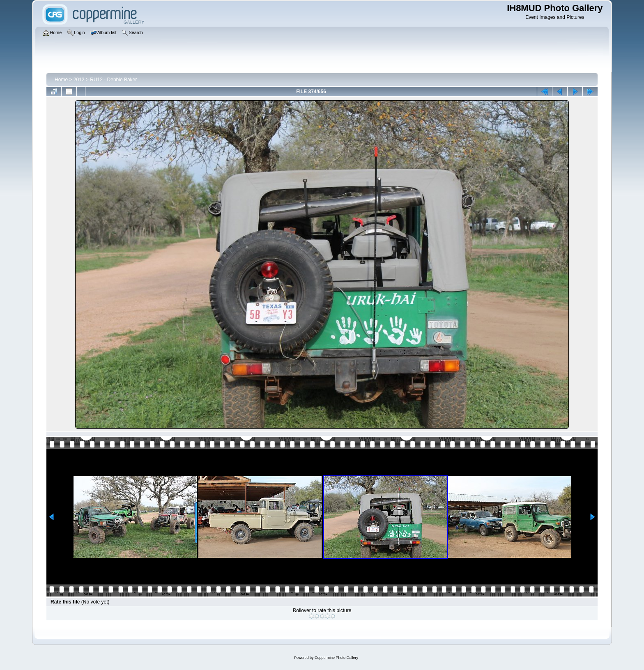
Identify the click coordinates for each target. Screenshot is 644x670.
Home (61, 80)
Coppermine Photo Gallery (336, 658)
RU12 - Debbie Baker (113, 80)
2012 (79, 80)
